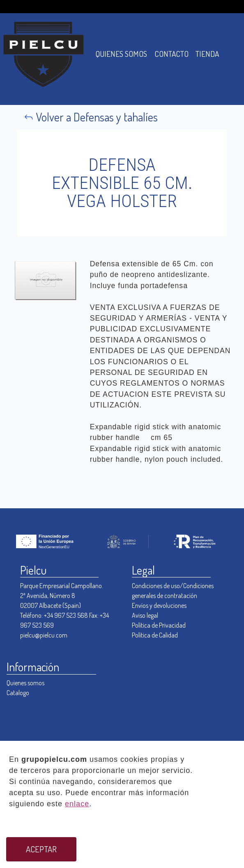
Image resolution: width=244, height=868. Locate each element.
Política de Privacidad (159, 625)
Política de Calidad (155, 635)
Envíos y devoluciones (159, 605)
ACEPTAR (41, 849)
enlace (77, 804)
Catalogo (18, 693)
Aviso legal (145, 615)
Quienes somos (25, 683)
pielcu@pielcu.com (44, 635)
